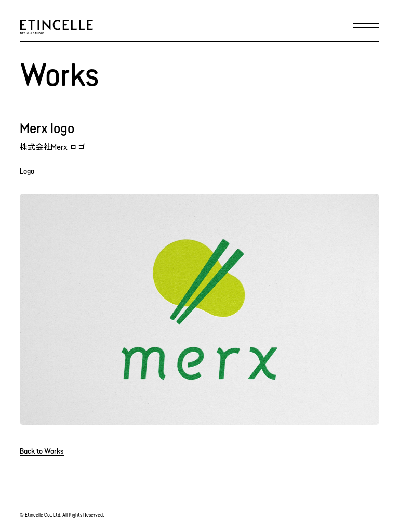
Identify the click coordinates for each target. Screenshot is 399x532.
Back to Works (42, 452)
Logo (27, 172)
